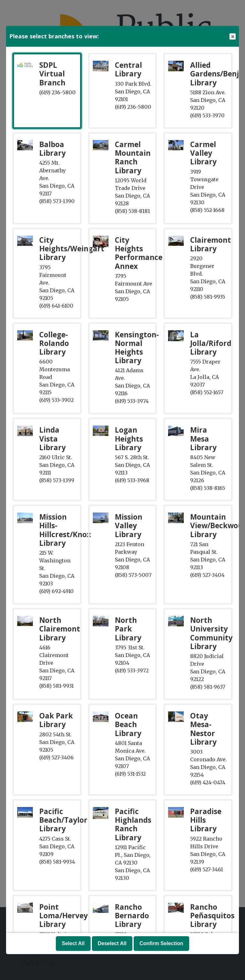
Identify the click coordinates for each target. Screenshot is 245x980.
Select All (73, 943)
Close (232, 37)
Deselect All (112, 943)
